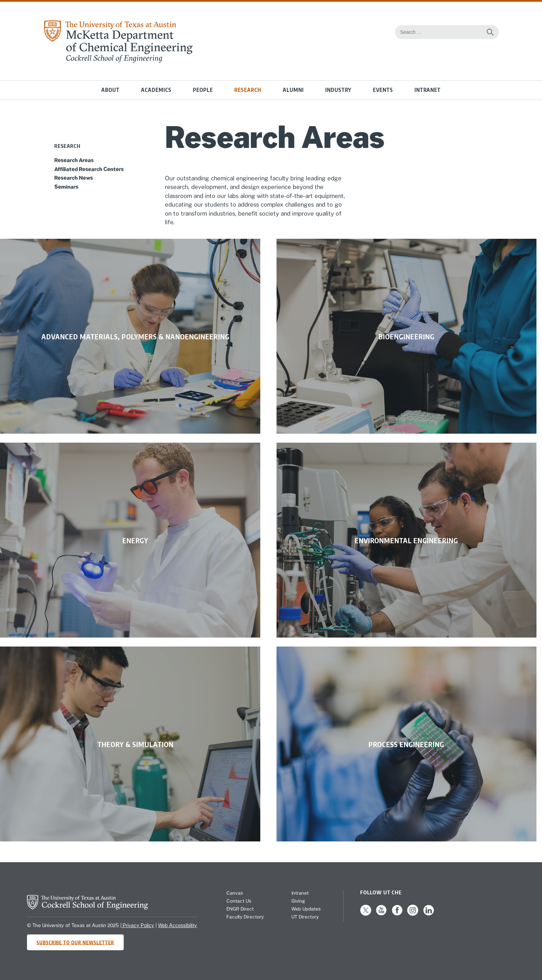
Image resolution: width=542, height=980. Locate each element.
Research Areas (74, 160)
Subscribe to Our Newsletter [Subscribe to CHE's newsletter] (75, 942)
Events (383, 90)
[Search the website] (490, 32)
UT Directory (305, 917)
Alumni (293, 90)
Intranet (428, 90)
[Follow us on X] (366, 914)
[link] (130, 336)
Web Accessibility (177, 925)
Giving (298, 901)
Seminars (66, 187)
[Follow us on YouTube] (381, 914)
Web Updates (306, 909)
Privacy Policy (138, 925)
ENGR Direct (240, 909)
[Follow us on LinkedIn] (429, 914)
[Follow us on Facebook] (397, 914)
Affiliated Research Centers (89, 169)
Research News (74, 178)
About (110, 90)
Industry (338, 90)
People (203, 90)
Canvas (235, 893)
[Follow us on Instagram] (413, 914)
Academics (156, 90)
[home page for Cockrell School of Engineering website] (87, 907)
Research (248, 90)
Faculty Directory (245, 917)
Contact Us (239, 901)
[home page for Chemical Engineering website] (118, 60)
